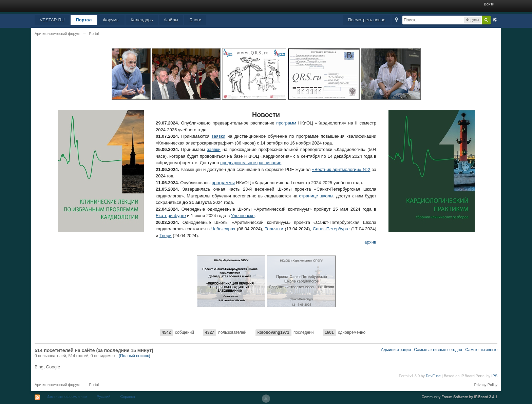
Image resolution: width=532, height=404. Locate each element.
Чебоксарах (223, 229)
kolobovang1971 (273, 332)
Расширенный (495, 20)
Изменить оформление (67, 397)
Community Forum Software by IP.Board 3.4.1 (460, 397)
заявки (218, 136)
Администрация (396, 350)
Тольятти (274, 229)
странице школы (316, 196)
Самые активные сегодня (438, 350)
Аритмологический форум (57, 385)
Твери (166, 236)
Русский (104, 397)
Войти (489, 4)
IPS (494, 376)
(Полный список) (135, 356)
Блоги (195, 20)
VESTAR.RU (52, 20)
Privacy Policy (486, 385)
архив (370, 242)
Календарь (142, 20)
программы (223, 183)
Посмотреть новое (367, 20)
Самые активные (481, 350)
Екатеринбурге (171, 216)
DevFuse (433, 376)
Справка (127, 397)
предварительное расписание (251, 163)
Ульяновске (243, 216)
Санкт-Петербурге (331, 229)
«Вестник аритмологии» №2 (341, 169)
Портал (84, 20)
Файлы (171, 20)
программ (286, 123)
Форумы (111, 20)
